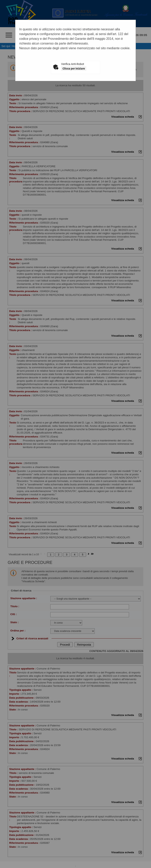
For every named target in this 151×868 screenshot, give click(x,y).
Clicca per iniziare (74, 69)
